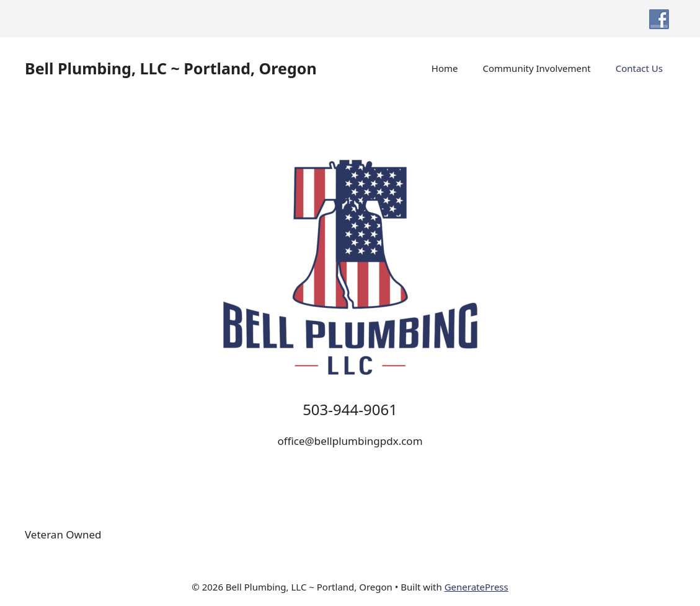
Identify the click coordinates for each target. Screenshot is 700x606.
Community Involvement (537, 68)
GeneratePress (476, 587)
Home (445, 68)
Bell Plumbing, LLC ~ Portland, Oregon (171, 68)
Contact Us (639, 68)
